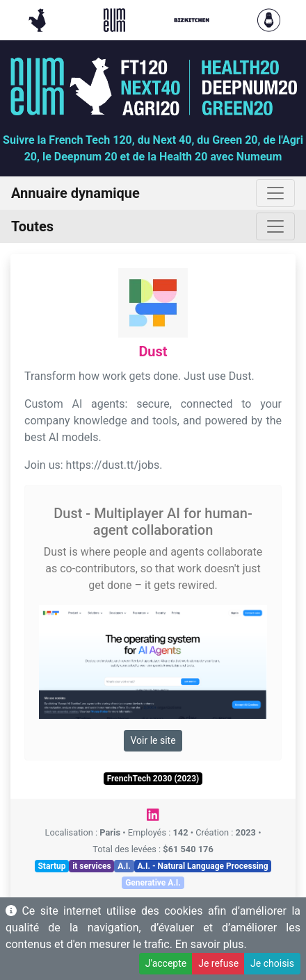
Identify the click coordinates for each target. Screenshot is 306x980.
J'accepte (166, 963)
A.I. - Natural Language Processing (202, 866)
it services (92, 866)
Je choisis (272, 963)
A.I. (124, 866)
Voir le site (153, 740)
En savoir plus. (211, 944)
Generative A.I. (153, 883)
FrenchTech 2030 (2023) (153, 779)
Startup (51, 866)
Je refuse (218, 963)
